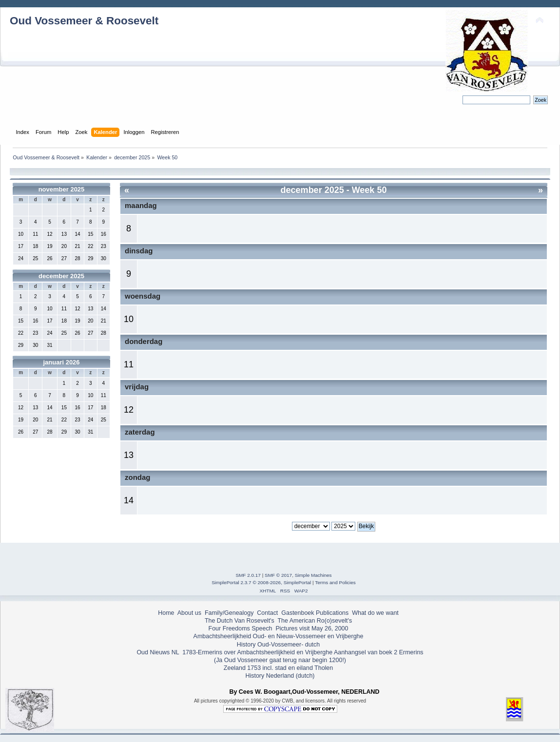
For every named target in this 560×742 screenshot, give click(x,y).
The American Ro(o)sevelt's (315, 621)
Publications (332, 613)
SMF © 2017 (278, 575)
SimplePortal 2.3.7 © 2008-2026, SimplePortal (261, 582)
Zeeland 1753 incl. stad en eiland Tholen (278, 668)
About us (189, 613)
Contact (267, 613)
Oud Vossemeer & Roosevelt (84, 21)
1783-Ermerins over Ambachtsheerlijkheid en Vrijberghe (257, 652)
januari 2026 (61, 362)
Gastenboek (298, 613)
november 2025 (62, 189)
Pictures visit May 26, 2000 (312, 628)
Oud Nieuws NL (158, 652)
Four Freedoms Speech (241, 628)
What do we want (375, 613)
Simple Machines (313, 575)
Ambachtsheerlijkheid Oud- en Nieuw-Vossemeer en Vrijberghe (279, 636)
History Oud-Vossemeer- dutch (278, 645)
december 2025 (61, 276)
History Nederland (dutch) (280, 676)
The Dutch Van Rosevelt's (240, 621)
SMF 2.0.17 (248, 575)
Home (166, 613)
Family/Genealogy (229, 613)
